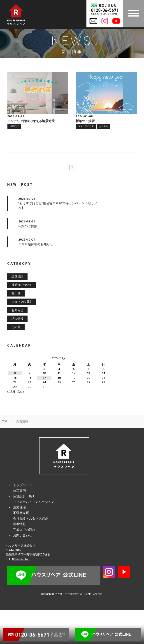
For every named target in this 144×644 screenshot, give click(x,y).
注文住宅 (19, 507)
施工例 (16, 293)
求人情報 (17, 319)
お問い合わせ (23, 535)
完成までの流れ (24, 530)
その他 (16, 327)
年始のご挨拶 (28, 226)
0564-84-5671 (21, 559)
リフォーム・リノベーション (34, 502)
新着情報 (19, 524)
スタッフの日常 (86, 126)
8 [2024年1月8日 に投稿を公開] (15, 373)
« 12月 (11, 391)
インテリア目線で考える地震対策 (31, 121)
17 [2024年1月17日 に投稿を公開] (44, 378)
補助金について (22, 285)
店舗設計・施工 (24, 496)
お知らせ (104, 126)
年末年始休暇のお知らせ (36, 244)
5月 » (21, 391)
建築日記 (14, 126)
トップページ (23, 485)
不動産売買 (21, 513)
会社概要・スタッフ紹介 (30, 519)
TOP (5, 421)
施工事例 (19, 491)
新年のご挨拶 (85, 121)
